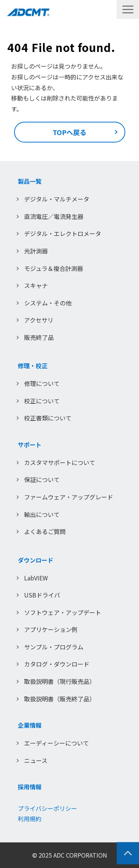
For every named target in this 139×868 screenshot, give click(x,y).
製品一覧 (30, 181)
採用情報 (30, 787)
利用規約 (30, 819)
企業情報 (30, 725)
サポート (30, 445)
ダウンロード (36, 560)
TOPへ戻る (69, 132)
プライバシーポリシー (47, 808)
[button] (128, 9)
